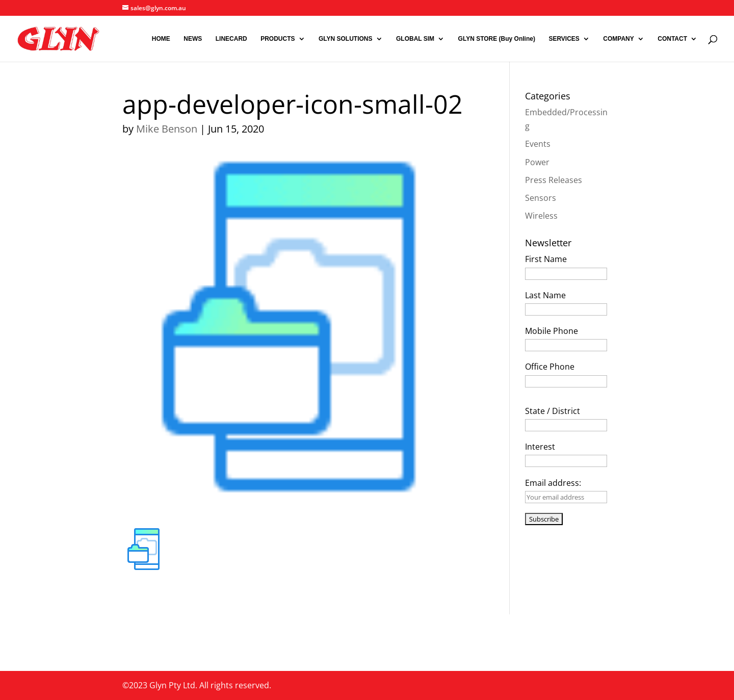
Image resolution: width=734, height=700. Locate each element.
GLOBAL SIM (415, 39)
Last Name (545, 295)
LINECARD (231, 39)
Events (538, 144)
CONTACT (672, 39)
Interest (540, 447)
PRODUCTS (278, 39)
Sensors (541, 198)
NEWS (193, 39)
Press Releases (554, 180)
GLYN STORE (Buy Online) (497, 39)
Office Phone (550, 367)
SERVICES (564, 39)
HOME (161, 39)
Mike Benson (167, 129)
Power (537, 162)
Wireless (541, 216)
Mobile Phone (552, 331)
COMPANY (618, 39)
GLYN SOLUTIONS (346, 39)
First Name (546, 259)
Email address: (553, 483)
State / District (553, 411)
